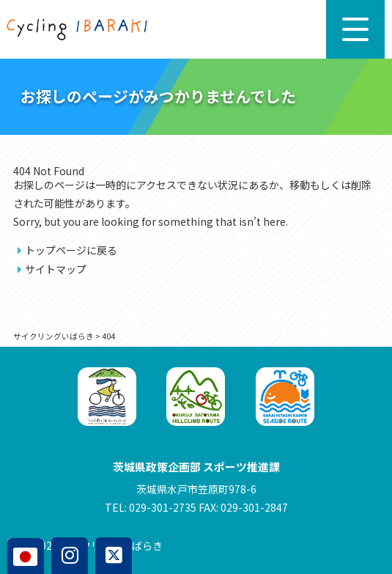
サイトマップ (56, 269)
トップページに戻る (71, 250)
